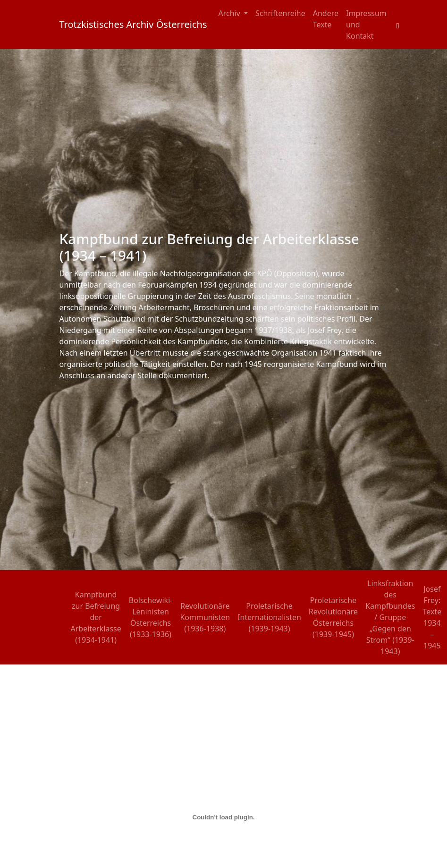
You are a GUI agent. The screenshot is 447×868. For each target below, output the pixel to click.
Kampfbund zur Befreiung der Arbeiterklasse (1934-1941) (96, 617)
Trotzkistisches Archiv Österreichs (133, 24)
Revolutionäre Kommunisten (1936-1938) (205, 617)
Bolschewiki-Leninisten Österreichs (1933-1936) (151, 617)
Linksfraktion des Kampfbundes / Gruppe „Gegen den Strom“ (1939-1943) (390, 617)
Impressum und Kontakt (366, 25)
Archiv (231, 13)
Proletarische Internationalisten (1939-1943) (269, 617)
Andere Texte (326, 19)
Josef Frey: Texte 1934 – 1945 (432, 617)
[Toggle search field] (398, 25)
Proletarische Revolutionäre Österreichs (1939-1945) (333, 617)
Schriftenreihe (280, 13)
